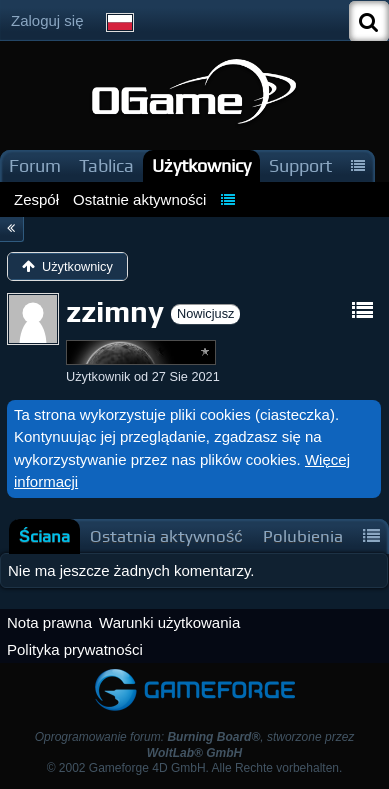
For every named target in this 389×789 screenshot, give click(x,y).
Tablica (106, 165)
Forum (35, 165)
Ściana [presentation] (44, 536)
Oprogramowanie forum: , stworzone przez (195, 744)
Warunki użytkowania (169, 622)
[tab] (44, 536)
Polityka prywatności (75, 649)
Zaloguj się (47, 20)
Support (300, 165)
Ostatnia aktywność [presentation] (166, 536)
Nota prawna (49, 622)
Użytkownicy (201, 165)
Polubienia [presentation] (303, 536)
